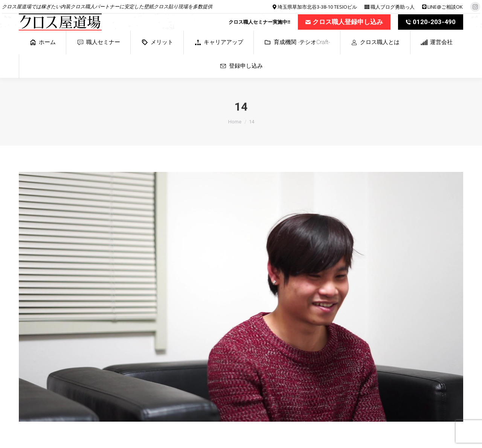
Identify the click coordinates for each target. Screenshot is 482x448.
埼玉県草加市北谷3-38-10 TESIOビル (317, 7)
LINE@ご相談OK (445, 7)
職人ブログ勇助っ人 (393, 7)
